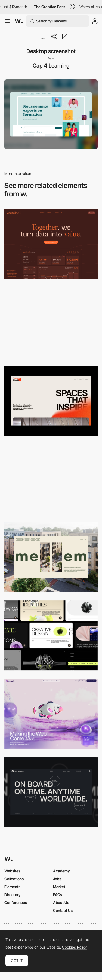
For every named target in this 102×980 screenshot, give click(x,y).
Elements (12, 887)
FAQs (58, 895)
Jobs (57, 879)
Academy (61, 871)
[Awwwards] (19, 21)
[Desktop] (51, 244)
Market (59, 887)
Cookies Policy (74, 947)
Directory (13, 895)
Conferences (16, 902)
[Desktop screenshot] (51, 322)
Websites (12, 871)
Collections (14, 879)
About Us (61, 902)
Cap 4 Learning (51, 66)
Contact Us (63, 910)
